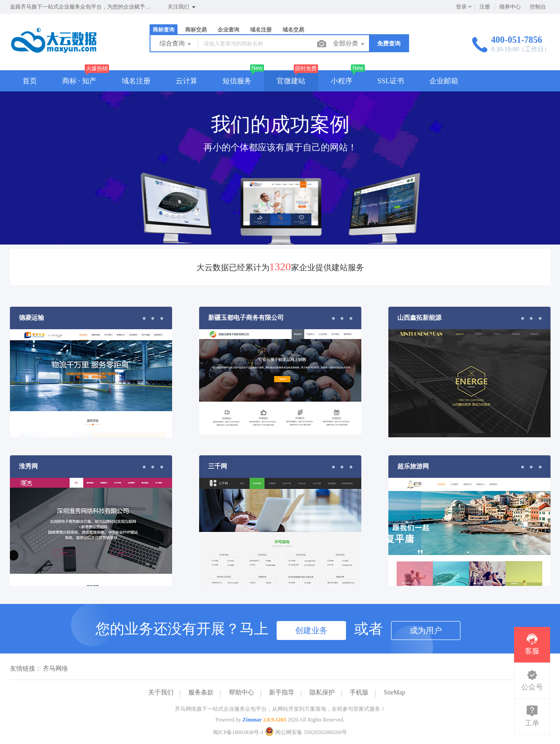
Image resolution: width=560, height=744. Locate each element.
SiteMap (394, 692)
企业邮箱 (444, 81)
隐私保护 (322, 692)
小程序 (341, 81)
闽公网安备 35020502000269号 (306, 732)
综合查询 (176, 44)
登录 (461, 7)
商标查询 (164, 30)
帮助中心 (241, 692)
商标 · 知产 (79, 81)
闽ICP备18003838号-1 (239, 732)
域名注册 (261, 30)
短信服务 (237, 81)
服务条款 (201, 692)
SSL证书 (391, 81)
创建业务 (311, 631)
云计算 (187, 81)
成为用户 (426, 631)
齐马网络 (55, 669)
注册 (485, 7)
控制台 (538, 7)
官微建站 (291, 81)
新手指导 (282, 692)
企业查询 (228, 30)
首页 (30, 81)
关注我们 (182, 7)
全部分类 (350, 44)
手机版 (359, 692)
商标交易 (196, 30)
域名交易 (293, 30)
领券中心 (510, 7)
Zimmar (252, 720)
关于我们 (161, 692)
